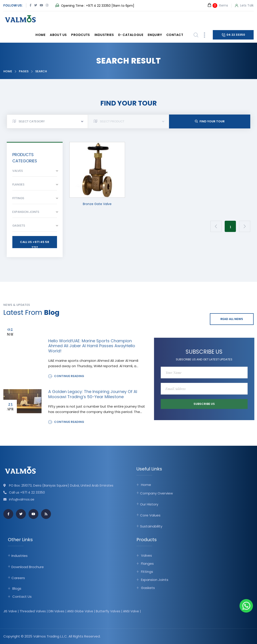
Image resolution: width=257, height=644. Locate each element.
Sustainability (151, 526)
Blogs (17, 588)
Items (218, 5)
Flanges (147, 563)
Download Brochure (28, 567)
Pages (24, 71)
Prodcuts (80, 35)
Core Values (150, 515)
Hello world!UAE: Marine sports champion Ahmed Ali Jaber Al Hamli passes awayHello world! (92, 349)
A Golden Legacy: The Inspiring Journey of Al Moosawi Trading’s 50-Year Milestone (93, 397)
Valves (146, 555)
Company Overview (156, 493)
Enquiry (155, 35)
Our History (149, 504)
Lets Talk (244, 6)
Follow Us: (13, 5)
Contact (175, 35)
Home (40, 35)
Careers (18, 578)
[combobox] (47, 121)
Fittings (147, 572)
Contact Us (22, 597)
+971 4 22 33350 (98, 6)
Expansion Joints (155, 580)
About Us (58, 35)
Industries (104, 35)
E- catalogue (131, 35)
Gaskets (148, 588)
